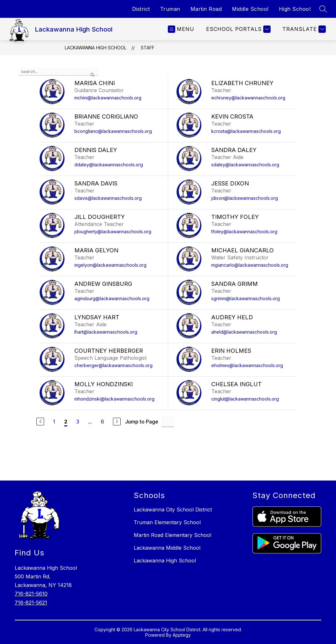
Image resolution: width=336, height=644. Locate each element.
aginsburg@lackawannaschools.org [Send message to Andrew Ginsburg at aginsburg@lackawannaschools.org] (112, 298)
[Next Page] (117, 422)
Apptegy (182, 635)
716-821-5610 (31, 594)
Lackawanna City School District (173, 510)
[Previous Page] (40, 422)
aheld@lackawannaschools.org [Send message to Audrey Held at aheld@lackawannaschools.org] (244, 332)
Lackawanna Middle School (167, 548)
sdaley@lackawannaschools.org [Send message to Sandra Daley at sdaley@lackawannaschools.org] (245, 165)
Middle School (250, 9)
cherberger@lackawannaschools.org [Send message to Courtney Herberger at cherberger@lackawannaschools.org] (113, 365)
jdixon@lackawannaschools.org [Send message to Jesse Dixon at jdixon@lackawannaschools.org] (245, 198)
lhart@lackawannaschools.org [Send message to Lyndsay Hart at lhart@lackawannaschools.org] (106, 332)
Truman (170, 9)
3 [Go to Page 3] (78, 422)
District (141, 9)
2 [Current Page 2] (66, 422)
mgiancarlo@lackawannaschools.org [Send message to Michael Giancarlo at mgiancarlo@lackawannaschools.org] (250, 265)
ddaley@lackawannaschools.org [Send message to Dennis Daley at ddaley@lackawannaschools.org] (109, 165)
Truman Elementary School (167, 522)
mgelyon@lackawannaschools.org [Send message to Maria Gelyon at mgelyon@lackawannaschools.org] (110, 265)
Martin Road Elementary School (172, 535)
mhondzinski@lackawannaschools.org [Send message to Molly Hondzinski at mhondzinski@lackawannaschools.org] (114, 399)
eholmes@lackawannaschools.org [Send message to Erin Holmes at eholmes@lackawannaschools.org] (247, 365)
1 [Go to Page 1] (54, 422)
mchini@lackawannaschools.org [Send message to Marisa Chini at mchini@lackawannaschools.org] (108, 98)
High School (295, 9)
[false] (58, 72)
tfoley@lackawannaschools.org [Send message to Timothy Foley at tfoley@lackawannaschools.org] (244, 232)
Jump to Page (142, 422)
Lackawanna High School (96, 48)
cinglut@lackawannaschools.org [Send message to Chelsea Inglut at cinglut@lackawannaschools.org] (245, 399)
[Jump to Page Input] (168, 421)
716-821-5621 (31, 603)
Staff (148, 48)
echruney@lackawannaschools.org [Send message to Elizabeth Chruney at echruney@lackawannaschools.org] (248, 98)
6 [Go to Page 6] (102, 422)
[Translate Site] (303, 29)
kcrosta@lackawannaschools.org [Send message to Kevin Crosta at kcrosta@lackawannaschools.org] (246, 131)
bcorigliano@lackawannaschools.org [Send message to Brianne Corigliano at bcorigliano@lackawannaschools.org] (113, 131)
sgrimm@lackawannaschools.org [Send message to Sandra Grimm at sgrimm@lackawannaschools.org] (246, 298)
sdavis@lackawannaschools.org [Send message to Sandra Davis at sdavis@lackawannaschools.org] (108, 198)
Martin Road (206, 9)
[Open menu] (181, 29)
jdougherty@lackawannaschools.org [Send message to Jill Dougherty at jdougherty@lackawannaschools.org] (113, 232)
